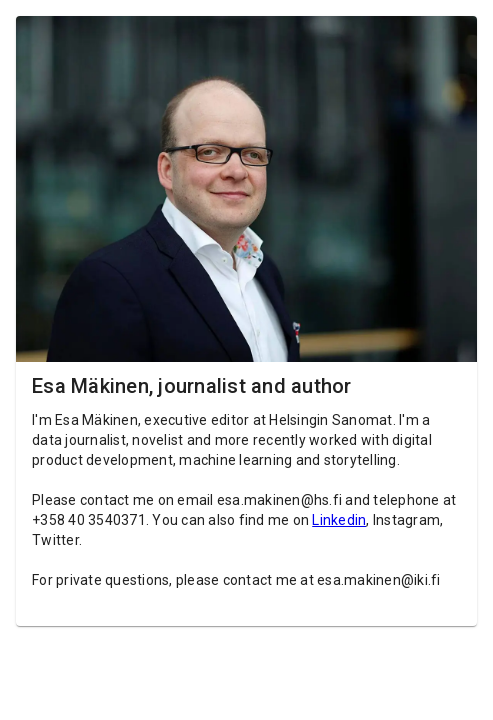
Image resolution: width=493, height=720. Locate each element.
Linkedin (339, 520)
